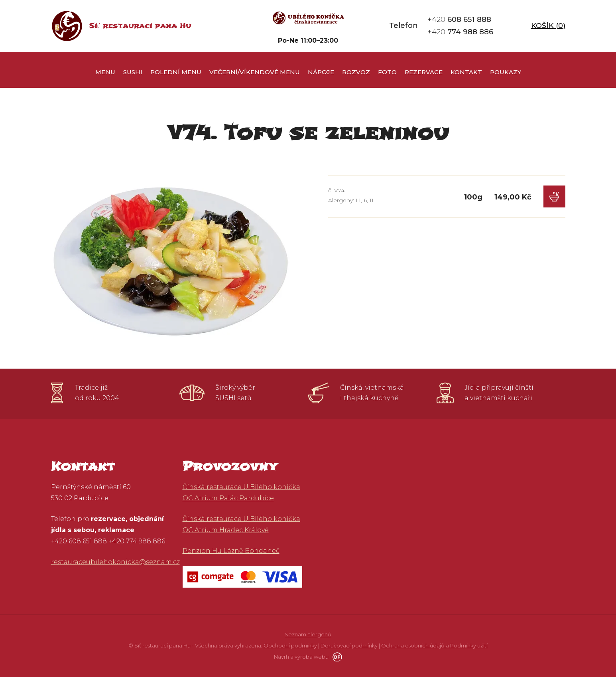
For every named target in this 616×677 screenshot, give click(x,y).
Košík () (548, 26)
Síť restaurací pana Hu (140, 26)
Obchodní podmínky (290, 645)
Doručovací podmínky (349, 645)
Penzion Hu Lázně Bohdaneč (231, 551)
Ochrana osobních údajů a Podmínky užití (434, 645)
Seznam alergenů (308, 634)
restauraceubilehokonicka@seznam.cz (115, 562)
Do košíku (554, 196)
